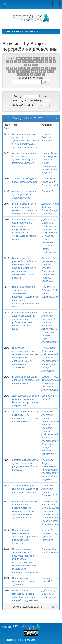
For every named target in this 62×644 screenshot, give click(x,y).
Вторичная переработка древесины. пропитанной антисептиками (26, 380)
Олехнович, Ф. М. (51, 421)
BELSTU (7, 640)
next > (54, 118)
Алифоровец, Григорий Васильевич (48, 278)
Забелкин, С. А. (50, 290)
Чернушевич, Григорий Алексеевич (48, 367)
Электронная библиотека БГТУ (22, 31)
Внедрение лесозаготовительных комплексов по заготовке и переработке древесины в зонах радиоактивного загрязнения (25, 358)
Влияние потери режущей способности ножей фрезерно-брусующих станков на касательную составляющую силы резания (24, 268)
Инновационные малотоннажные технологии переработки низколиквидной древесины (25, 537)
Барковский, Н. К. (51, 454)
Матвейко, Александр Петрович (47, 415)
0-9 (19, 58)
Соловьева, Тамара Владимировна (49, 249)
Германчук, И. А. (50, 185)
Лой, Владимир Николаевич (50, 322)
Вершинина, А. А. (51, 396)
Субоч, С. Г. (47, 191)
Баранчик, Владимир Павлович (47, 428)
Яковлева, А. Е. (49, 287)
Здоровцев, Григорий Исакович (47, 447)
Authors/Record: (21, 105)
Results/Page (35, 100)
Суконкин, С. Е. (50, 537)
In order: (44, 96)
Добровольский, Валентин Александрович (50, 358)
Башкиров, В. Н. (50, 297)
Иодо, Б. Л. (47, 581)
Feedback (30, 640)
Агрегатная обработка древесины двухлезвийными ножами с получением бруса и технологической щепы (26, 141)
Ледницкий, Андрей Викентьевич (49, 163)
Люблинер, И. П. (50, 578)
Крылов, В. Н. (49, 530)
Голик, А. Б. (47, 399)
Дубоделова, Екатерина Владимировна (49, 223)
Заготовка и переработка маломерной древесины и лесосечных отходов (25, 489)
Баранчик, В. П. (50, 495)
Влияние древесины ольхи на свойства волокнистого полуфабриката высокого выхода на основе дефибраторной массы (25, 229)
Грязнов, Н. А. (49, 540)
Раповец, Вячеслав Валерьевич (48, 137)
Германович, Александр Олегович (48, 316)
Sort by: (18, 96)
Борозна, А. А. (49, 533)
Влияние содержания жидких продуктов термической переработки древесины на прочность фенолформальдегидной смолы (26, 297)
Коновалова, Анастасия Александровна (50, 386)
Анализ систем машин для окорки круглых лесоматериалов (24, 194)
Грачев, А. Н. (48, 293)
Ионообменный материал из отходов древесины (23, 581)
